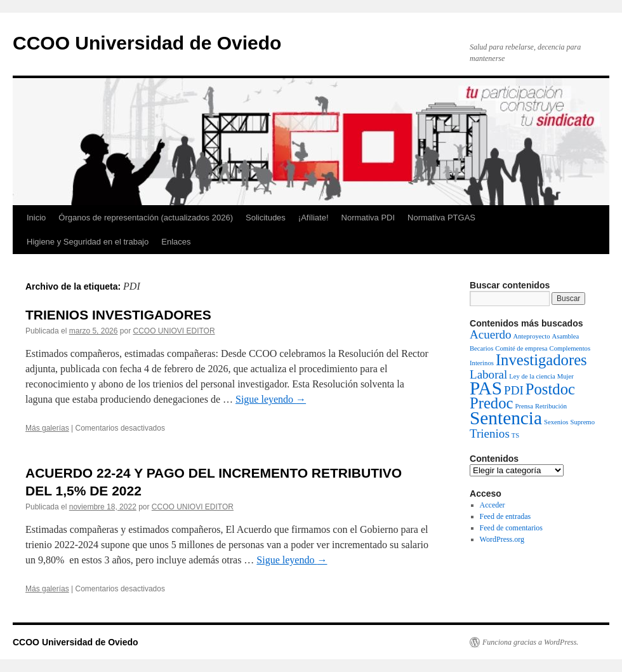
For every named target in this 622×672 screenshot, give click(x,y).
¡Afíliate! (314, 218)
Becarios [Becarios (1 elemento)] (481, 348)
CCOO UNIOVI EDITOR (174, 331)
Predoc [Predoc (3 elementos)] (491, 403)
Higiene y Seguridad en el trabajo (88, 242)
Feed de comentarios (511, 528)
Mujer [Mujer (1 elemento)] (566, 376)
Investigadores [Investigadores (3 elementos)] (541, 360)
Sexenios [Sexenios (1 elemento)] (556, 422)
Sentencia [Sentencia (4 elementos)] (506, 418)
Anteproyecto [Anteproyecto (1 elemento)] (532, 336)
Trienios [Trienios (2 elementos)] (490, 433)
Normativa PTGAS (441, 218)
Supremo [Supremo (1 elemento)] (583, 422)
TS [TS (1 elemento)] (515, 435)
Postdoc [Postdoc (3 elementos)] (550, 389)
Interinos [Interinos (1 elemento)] (482, 363)
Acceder (493, 505)
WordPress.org (502, 539)
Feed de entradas (506, 516)
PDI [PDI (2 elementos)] (514, 390)
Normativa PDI (368, 218)
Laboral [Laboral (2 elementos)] (488, 374)
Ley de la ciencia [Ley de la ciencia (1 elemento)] (532, 376)
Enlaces (176, 242)
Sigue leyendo (271, 399)
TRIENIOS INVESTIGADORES (118, 315)
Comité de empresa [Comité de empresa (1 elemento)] (521, 348)
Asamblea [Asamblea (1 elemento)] (566, 336)
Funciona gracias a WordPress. (530, 642)
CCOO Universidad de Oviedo (147, 43)
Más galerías (47, 428)
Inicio (36, 218)
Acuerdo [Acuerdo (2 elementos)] (491, 334)
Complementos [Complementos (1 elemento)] (570, 348)
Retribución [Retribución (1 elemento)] (551, 406)
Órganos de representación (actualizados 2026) (146, 218)
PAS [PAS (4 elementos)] (486, 388)
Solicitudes (266, 218)
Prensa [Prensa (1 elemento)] (524, 406)
